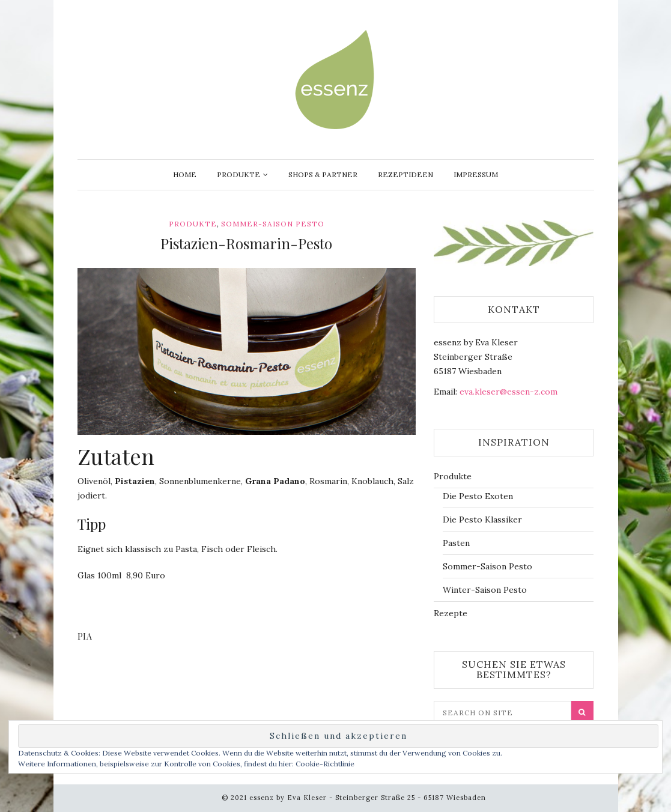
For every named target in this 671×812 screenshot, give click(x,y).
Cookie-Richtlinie (325, 764)
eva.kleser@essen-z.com (509, 392)
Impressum (476, 174)
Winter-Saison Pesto (485, 590)
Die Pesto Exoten (478, 496)
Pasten (456, 543)
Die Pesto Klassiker (482, 520)
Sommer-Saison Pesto (273, 224)
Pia (85, 636)
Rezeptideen (405, 174)
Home (185, 174)
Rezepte (451, 613)
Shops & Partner (323, 174)
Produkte (238, 174)
